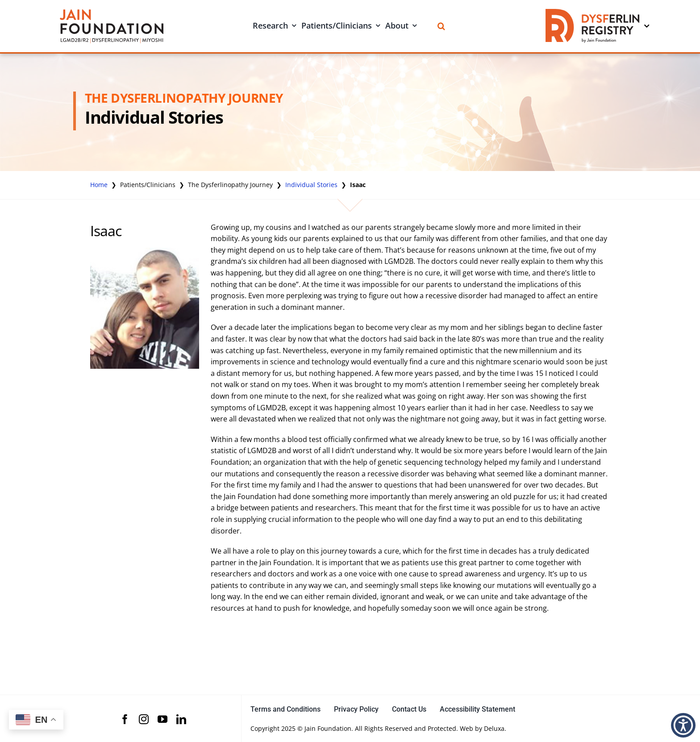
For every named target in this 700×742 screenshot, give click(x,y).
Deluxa (494, 728)
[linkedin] (181, 719)
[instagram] (144, 719)
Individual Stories (311, 185)
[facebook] (125, 719)
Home (99, 185)
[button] (683, 725)
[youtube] (162, 719)
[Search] (441, 26)
